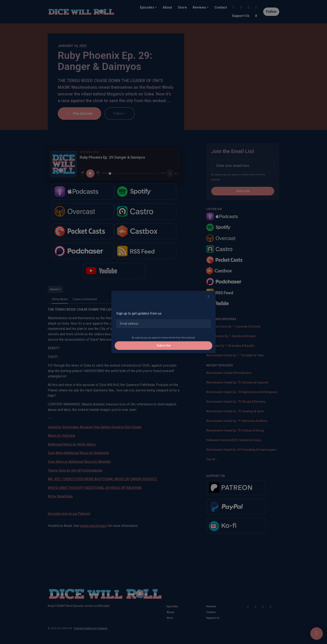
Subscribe (164, 345)
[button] (209, 297)
